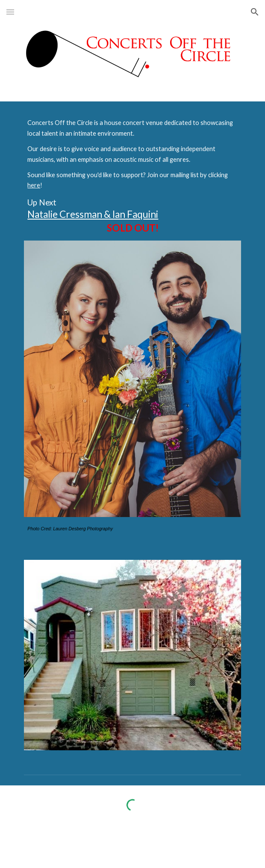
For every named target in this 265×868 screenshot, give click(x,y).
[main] (132, 176)
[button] (10, 12)
